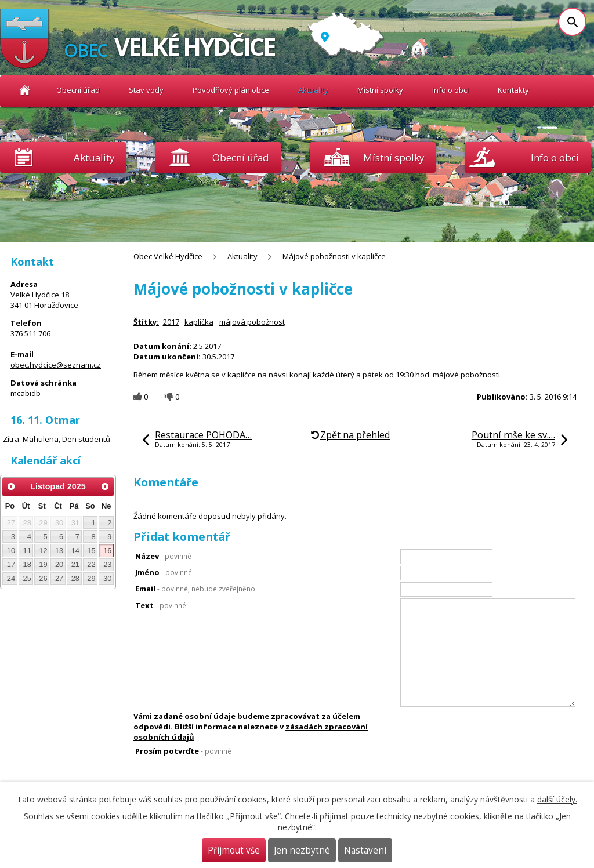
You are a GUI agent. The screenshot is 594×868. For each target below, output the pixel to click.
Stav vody (146, 90)
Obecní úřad (78, 90)
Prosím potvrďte (183, 751)
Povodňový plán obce (231, 90)
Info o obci (450, 90)
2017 (171, 322)
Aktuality (94, 157)
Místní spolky (380, 90)
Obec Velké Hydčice (25, 90)
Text (161, 605)
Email (195, 589)
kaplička (199, 322)
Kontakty (513, 90)
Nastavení (365, 850)
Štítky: (146, 322)
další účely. (557, 799)
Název (163, 556)
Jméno (164, 572)
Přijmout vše (234, 850)
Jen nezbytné (302, 850)
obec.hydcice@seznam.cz (56, 365)
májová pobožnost (252, 322)
